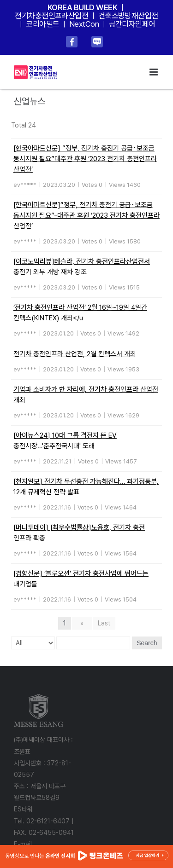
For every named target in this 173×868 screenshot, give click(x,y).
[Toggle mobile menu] (154, 72)
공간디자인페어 (132, 24)
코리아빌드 (42, 24)
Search (147, 643)
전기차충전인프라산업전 (51, 16)
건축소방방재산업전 (128, 16)
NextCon (84, 24)
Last (104, 623)
